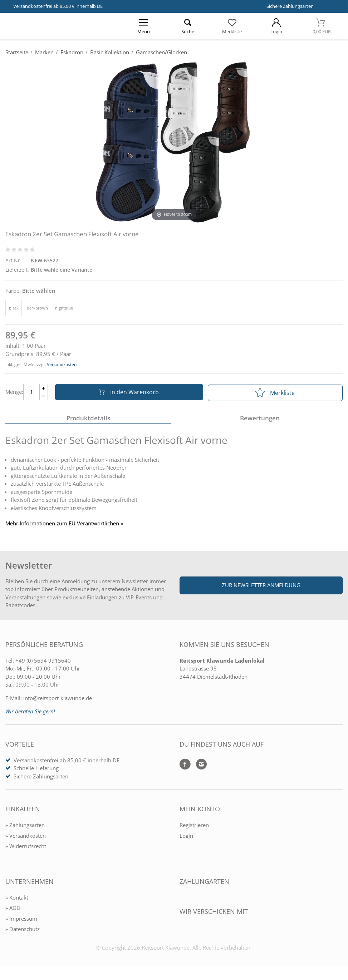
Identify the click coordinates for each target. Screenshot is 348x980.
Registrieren (194, 827)
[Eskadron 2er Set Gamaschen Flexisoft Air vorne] (174, 142)
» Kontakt (17, 899)
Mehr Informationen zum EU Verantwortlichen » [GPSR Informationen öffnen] (64, 525)
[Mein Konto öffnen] (276, 26)
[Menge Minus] (44, 397)
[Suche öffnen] (188, 26)
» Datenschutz (23, 931)
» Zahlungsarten (25, 827)
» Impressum (21, 920)
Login (186, 837)
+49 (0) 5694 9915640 (43, 662)
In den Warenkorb (128, 393)
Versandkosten (62, 364)
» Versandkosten (26, 837)
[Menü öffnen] (143, 26)
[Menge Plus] (44, 389)
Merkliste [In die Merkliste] (275, 393)
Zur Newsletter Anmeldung (261, 587)
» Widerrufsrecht (26, 848)
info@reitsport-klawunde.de (58, 700)
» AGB (13, 910)
